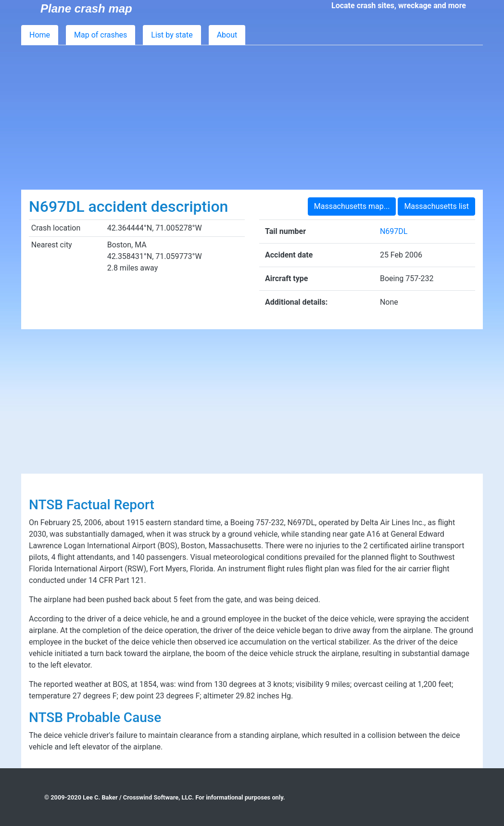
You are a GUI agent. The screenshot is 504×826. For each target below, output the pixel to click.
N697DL (394, 231)
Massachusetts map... (352, 206)
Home (40, 35)
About (227, 35)
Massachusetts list (436, 206)
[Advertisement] (252, 117)
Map (101, 35)
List (172, 35)
